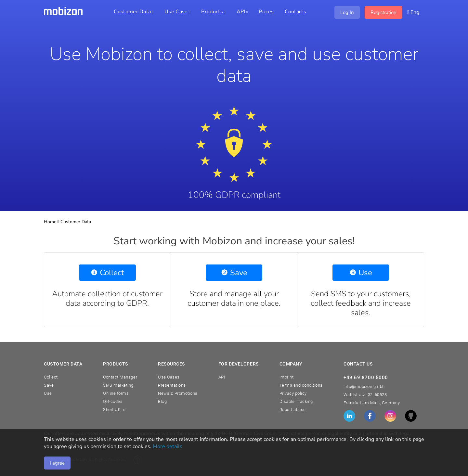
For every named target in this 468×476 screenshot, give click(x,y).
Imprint (287, 377)
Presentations (172, 385)
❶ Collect (107, 273)
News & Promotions (178, 393)
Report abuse (293, 410)
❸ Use (361, 273)
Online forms (116, 393)
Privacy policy (293, 393)
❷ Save (234, 273)
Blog (162, 401)
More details (168, 446)
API (222, 377)
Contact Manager (120, 377)
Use (48, 393)
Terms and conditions (301, 385)
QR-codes (113, 401)
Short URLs (114, 410)
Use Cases (169, 377)
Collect (51, 377)
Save (49, 385)
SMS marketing (118, 385)
